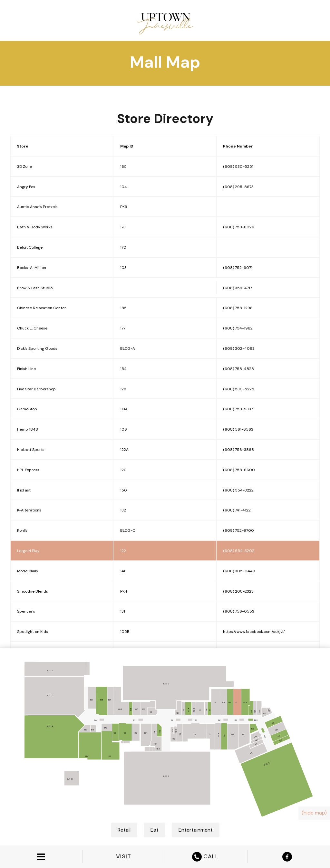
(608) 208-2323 (238, 591)
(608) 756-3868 (238, 450)
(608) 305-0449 (239, 571)
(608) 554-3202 (239, 551)
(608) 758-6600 (239, 470)
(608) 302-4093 (239, 348)
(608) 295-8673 (238, 187)
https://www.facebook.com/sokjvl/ (254, 632)
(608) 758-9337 (238, 409)
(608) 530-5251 (238, 167)
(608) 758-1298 (238, 308)
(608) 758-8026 (239, 227)
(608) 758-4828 (238, 369)
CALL (206, 857)
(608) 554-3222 (238, 490)
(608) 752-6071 (238, 268)
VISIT (124, 857)
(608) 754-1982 (238, 328)
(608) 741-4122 (237, 510)
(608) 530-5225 (239, 389)
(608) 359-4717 (238, 288)
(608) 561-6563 (238, 429)
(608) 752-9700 (238, 530)
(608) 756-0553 (239, 611)
